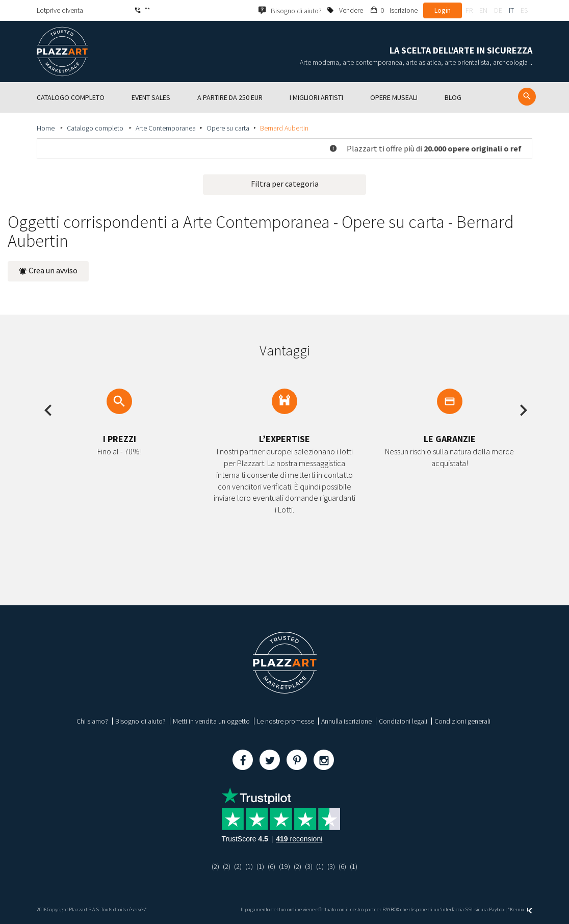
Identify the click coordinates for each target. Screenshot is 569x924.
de (498, 10)
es (524, 10)
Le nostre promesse (286, 721)
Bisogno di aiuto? (140, 721)
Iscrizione (404, 10)
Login (443, 10)
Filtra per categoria (285, 184)
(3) (309, 866)
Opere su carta (228, 128)
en (483, 10)
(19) (284, 866)
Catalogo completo (96, 128)
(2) (215, 866)
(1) (249, 866)
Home (46, 128)
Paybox (497, 909)
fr (469, 10)
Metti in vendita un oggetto (211, 721)
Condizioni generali (462, 721)
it (511, 10)
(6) (271, 866)
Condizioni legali (403, 721)
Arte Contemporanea (166, 128)
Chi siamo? (92, 721)
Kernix (521, 909)
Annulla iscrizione (346, 721)
